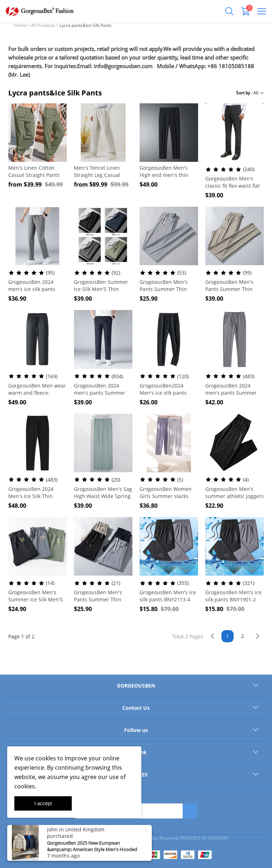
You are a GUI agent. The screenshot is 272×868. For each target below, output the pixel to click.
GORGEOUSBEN (136, 686)
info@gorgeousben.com (123, 66)
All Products (43, 25)
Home (20, 25)
